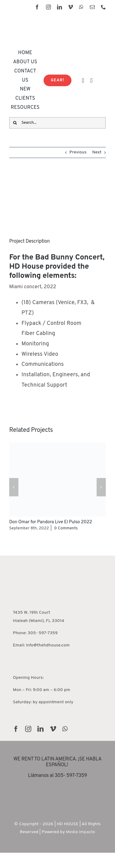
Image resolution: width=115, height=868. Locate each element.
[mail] (92, 7)
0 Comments (66, 528)
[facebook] (37, 7)
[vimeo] (71, 7)
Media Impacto (80, 832)
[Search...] (57, 123)
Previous (78, 152)
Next (97, 152)
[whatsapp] (81, 7)
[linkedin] (59, 7)
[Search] (15, 123)
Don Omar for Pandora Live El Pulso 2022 (51, 522)
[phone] (103, 7)
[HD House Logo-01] (48, 21)
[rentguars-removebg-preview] (58, 787)
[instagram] (48, 7)
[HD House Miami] (31, 558)
